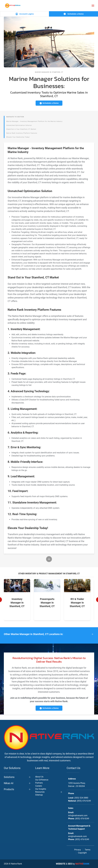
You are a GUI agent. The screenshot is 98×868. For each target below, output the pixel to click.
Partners (39, 783)
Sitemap (39, 795)
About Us (39, 777)
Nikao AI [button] (9, 783)
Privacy (78, 850)
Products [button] (9, 789)
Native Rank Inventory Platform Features (22, 133)
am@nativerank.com (77, 836)
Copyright (82, 853)
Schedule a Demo (74, 14)
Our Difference (42, 780)
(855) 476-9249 (84, 801)
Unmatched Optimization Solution (19, 125)
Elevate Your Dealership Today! (18, 137)
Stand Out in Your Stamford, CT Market (21, 129)
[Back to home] (13, 6)
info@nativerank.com (78, 815)
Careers (39, 786)
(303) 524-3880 (81, 798)
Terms (88, 850)
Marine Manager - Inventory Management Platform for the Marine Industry (34, 121)
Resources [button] (40, 792)
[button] (93, 6)
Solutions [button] (9, 777)
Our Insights (41, 789)
